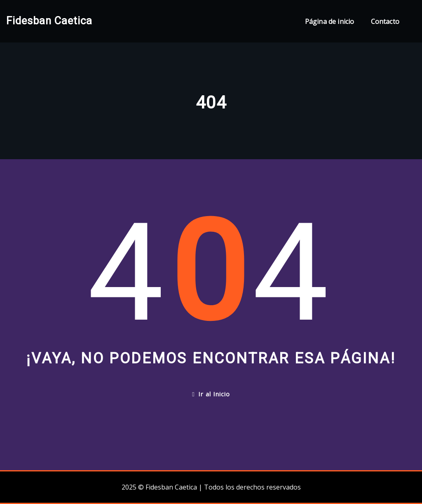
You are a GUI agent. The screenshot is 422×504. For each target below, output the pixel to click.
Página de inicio (330, 21)
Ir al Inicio (211, 394)
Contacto (385, 21)
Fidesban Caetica (49, 21)
